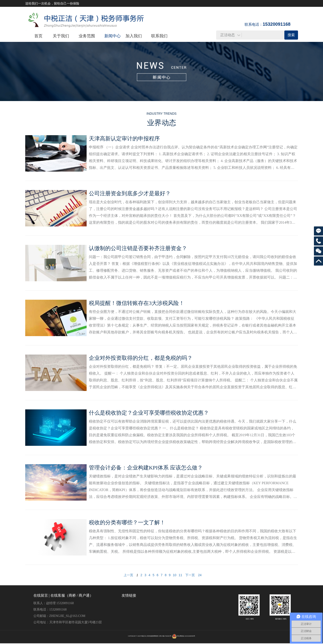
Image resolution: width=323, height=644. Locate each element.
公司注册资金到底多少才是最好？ (130, 193)
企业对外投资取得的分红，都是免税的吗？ (141, 358)
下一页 (190, 575)
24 (200, 575)
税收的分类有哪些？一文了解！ (127, 522)
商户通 (84, 595)
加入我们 (134, 36)
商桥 (72, 595)
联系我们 (159, 36)
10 (175, 575)
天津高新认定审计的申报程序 (124, 139)
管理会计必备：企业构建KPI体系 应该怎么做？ (146, 468)
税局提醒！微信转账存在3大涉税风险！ (137, 303)
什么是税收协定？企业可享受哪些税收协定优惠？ (149, 413)
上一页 (128, 575)
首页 (38, 36)
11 (180, 575)
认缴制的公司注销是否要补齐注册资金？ (138, 248)
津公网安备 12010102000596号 (186, 636)
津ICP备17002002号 (165, 636)
